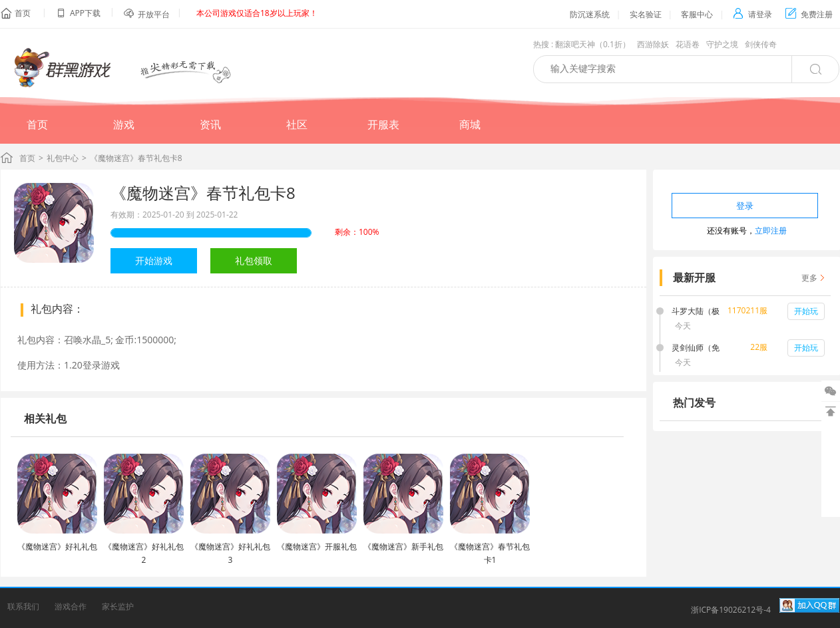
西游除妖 (653, 44)
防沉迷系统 (590, 14)
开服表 (383, 124)
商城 (470, 124)
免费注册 (809, 14)
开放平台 (154, 14)
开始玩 (806, 311)
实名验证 (646, 14)
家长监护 (118, 606)
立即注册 (771, 231)
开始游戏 (154, 260)
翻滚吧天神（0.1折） (593, 44)
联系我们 (23, 606)
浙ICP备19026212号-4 (731, 610)
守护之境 (722, 44)
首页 (23, 13)
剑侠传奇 (761, 44)
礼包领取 (254, 260)
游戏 (124, 124)
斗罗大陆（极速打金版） (696, 312)
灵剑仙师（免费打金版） (696, 349)
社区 (297, 124)
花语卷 (688, 44)
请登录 (752, 14)
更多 (809, 278)
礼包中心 (63, 158)
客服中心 (697, 14)
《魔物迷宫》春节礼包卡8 (203, 193)
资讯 (210, 124)
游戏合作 (71, 606)
